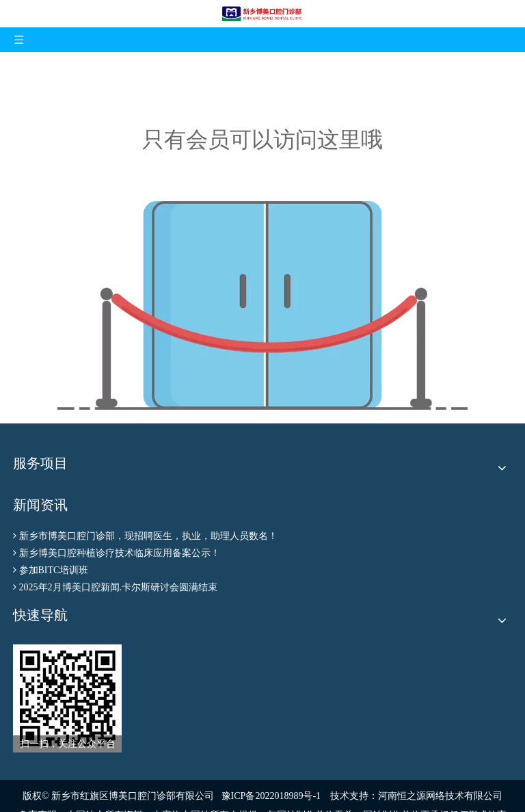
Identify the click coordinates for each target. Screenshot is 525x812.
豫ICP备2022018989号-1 (271, 796)
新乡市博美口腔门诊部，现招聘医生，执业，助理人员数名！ (148, 536)
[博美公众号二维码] (67, 698)
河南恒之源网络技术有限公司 (440, 796)
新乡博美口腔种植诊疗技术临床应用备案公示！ (120, 553)
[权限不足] (262, 305)
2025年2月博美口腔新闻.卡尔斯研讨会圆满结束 (119, 587)
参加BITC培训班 (54, 570)
